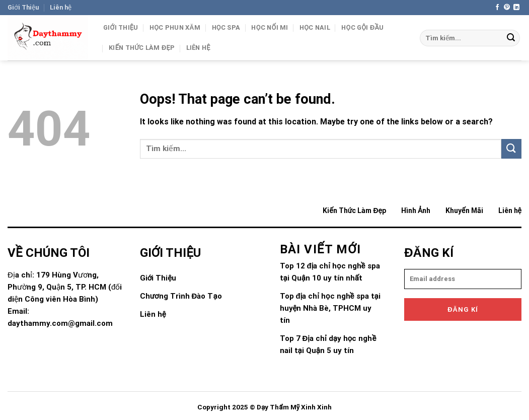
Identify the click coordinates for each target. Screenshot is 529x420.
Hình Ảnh (416, 211)
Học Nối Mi (270, 27)
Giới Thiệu (23, 7)
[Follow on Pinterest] (507, 8)
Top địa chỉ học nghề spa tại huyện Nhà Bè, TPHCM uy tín (330, 308)
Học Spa (226, 27)
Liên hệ (61, 7)
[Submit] (511, 38)
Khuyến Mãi (464, 211)
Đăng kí (463, 309)
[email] (463, 279)
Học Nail (315, 27)
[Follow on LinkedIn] (516, 8)
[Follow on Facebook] (497, 8)
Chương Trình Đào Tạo (181, 296)
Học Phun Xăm (175, 27)
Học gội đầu (362, 27)
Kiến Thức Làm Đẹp (142, 48)
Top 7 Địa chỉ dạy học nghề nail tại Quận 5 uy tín (328, 344)
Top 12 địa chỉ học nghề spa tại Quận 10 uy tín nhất (330, 272)
